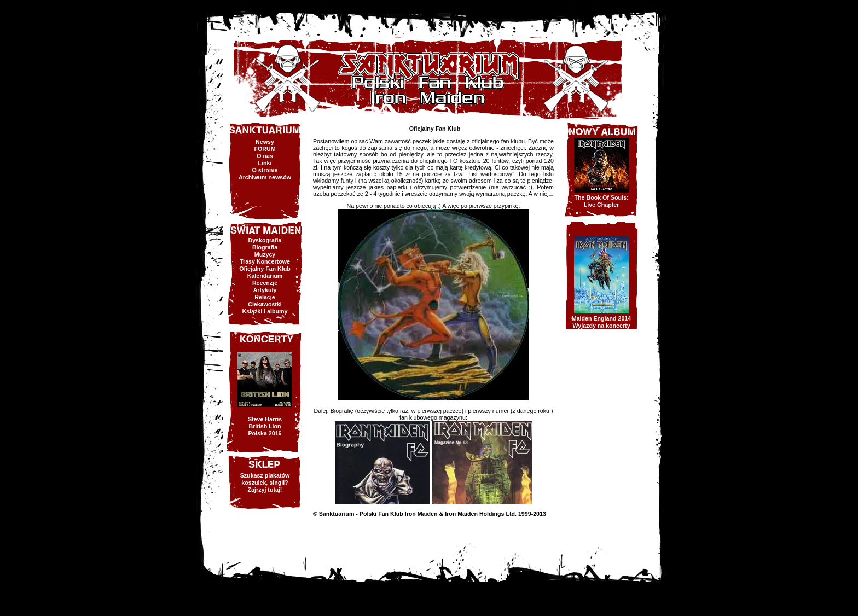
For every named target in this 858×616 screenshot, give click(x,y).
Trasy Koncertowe (265, 261)
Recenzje (265, 283)
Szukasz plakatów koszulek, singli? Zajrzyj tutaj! (265, 483)
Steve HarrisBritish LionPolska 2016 (265, 426)
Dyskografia (265, 240)
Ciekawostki (265, 304)
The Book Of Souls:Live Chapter (602, 201)
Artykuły (265, 290)
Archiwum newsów (265, 177)
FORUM (265, 149)
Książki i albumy (265, 311)
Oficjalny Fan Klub (265, 269)
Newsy (265, 142)
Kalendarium (265, 276)
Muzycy (265, 254)
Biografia (265, 247)
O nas (265, 156)
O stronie (265, 170)
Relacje (265, 297)
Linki (265, 163)
